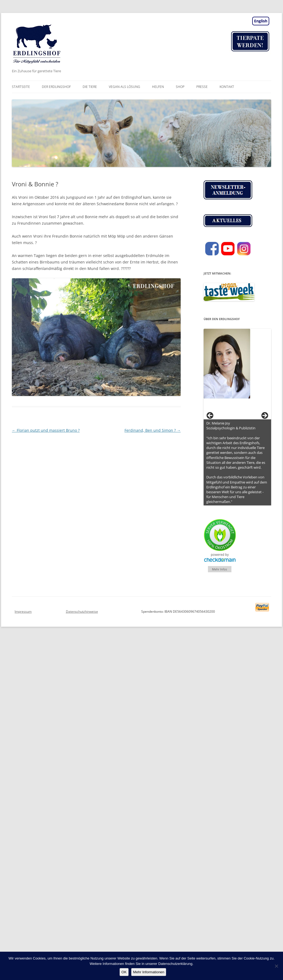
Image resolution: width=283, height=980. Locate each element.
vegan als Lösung (124, 87)
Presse (202, 87)
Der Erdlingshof (56, 87)
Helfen (158, 87)
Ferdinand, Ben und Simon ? (153, 430)
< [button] (210, 416)
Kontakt (227, 87)
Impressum (23, 611)
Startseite (21, 87)
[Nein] (276, 966)
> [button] (264, 416)
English (261, 21)
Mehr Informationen (149, 972)
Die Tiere (90, 87)
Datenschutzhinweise (82, 611)
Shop (180, 87)
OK (124, 972)
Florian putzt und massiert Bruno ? (46, 430)
